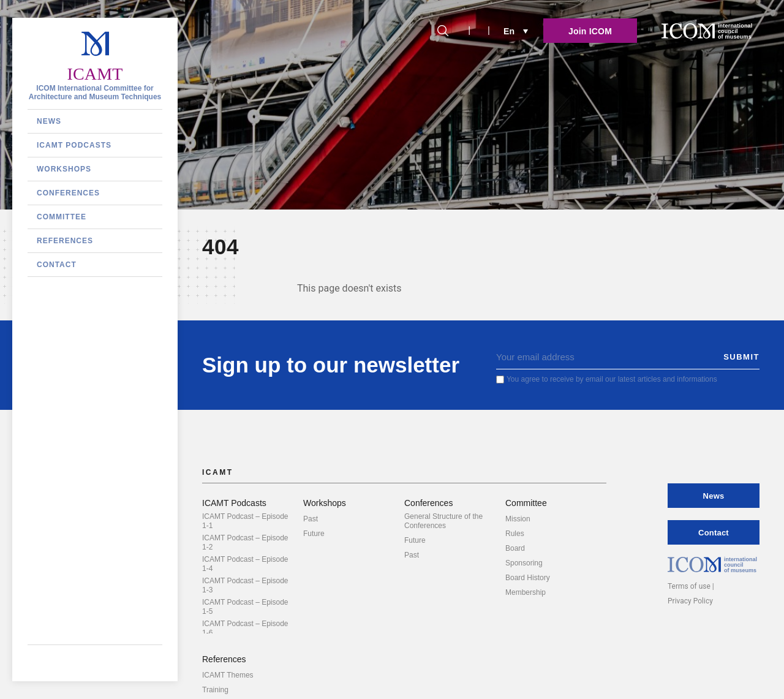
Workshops (64, 169)
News (49, 121)
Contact (57, 265)
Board (515, 548)
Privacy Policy (690, 601)
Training (215, 690)
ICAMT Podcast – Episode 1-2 (245, 542)
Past (311, 519)
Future (314, 534)
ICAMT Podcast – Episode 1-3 (245, 585)
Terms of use (689, 586)
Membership (526, 592)
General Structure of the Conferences (443, 521)
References (65, 241)
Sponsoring (524, 563)
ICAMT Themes (228, 675)
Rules (515, 534)
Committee (62, 217)
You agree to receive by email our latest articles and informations (612, 379)
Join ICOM (590, 31)
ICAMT (95, 74)
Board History (528, 578)
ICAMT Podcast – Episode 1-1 (245, 521)
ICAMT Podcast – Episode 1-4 (245, 564)
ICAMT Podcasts (74, 145)
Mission (518, 519)
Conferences (68, 193)
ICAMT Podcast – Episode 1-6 (245, 628)
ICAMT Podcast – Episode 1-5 (245, 607)
